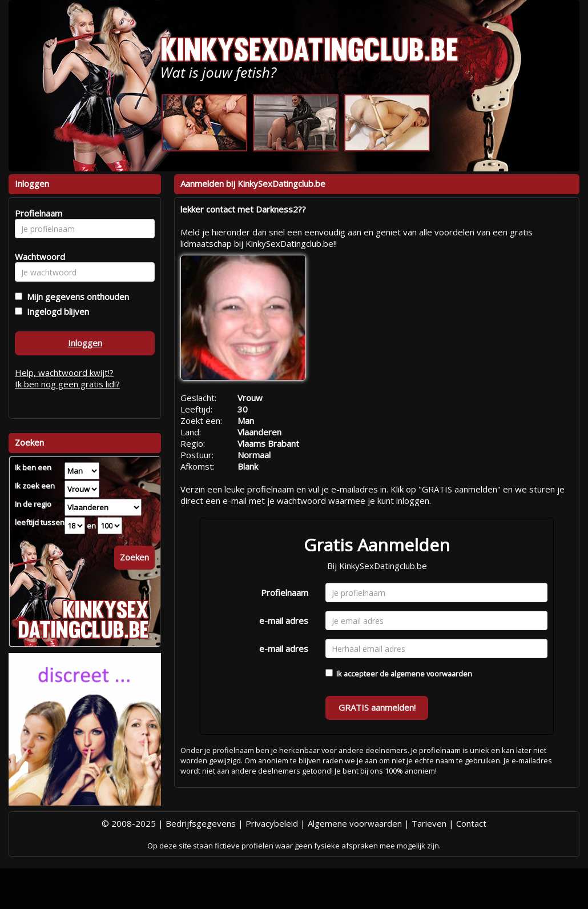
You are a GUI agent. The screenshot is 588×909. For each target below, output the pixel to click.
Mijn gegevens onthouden (76, 297)
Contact (471, 823)
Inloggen (85, 343)
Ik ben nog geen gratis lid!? (67, 384)
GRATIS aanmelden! (377, 707)
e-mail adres (284, 620)
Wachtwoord (37, 257)
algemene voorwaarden (431, 674)
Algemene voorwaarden (355, 823)
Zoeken (134, 557)
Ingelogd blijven (56, 311)
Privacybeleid (272, 823)
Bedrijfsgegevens (201, 823)
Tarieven (429, 823)
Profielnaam (285, 592)
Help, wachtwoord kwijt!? (64, 373)
